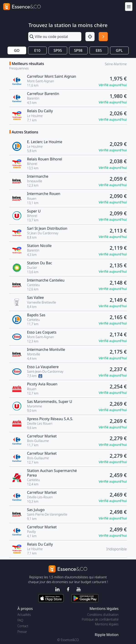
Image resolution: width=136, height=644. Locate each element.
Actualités (24, 615)
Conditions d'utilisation (103, 615)
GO (17, 50)
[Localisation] (90, 37)
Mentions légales (107, 624)
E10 (37, 50)
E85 (99, 50)
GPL (119, 50)
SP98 (78, 50)
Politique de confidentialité (100, 619)
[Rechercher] (103, 37)
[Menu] (129, 6)
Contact (23, 626)
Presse (22, 632)
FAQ (20, 620)
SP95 (58, 50)
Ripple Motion (107, 635)
